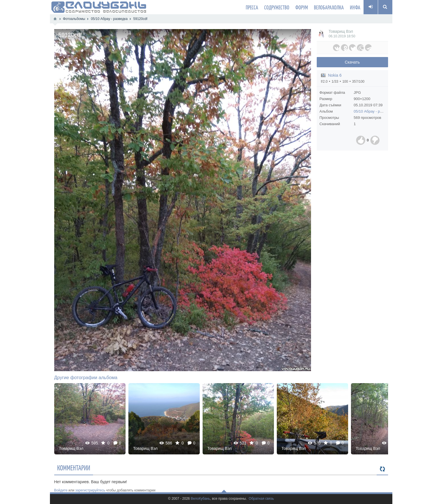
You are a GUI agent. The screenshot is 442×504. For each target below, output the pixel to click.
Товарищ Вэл (341, 31)
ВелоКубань (200, 499)
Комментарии (74, 468)
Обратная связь (261, 499)
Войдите (61, 490)
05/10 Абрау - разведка (374, 111)
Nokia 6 (335, 75)
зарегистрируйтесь (90, 490)
